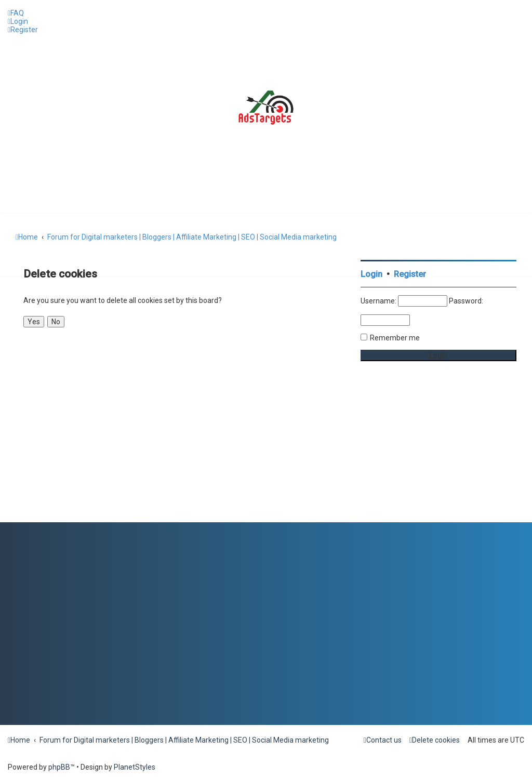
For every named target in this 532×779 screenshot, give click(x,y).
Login (371, 274)
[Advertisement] (438, 457)
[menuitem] (16, 13)
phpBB (59, 767)
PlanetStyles (135, 767)
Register (410, 274)
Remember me (395, 338)
